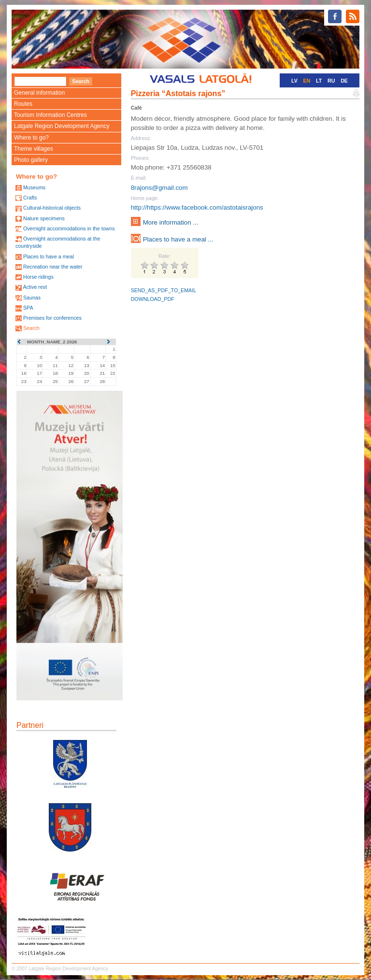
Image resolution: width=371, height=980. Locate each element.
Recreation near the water (53, 267)
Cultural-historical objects (52, 208)
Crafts (30, 198)
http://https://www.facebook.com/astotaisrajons (197, 207)
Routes (23, 104)
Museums (34, 187)
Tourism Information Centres (50, 115)
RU (331, 81)
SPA (28, 308)
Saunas (32, 298)
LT (319, 81)
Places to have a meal (49, 256)
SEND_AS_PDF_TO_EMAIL (164, 290)
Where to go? (31, 138)
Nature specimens (44, 218)
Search (31, 328)
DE (344, 81)
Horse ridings (38, 277)
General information (39, 93)
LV (294, 81)
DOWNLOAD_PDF (153, 299)
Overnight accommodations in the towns (69, 228)
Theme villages (34, 149)
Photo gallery (31, 160)
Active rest (35, 287)
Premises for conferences (52, 318)
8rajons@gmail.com (159, 188)
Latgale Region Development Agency (62, 126)
